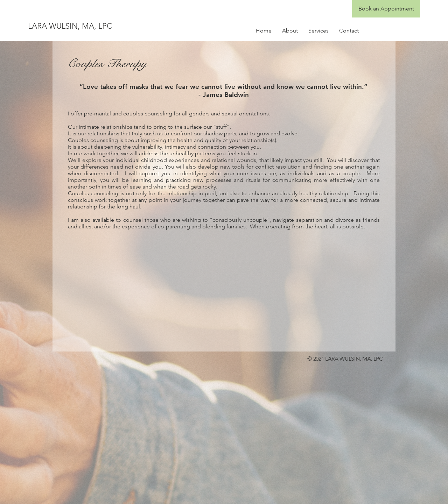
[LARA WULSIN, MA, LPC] (96, 26)
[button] (290, 31)
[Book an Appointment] (386, 9)
